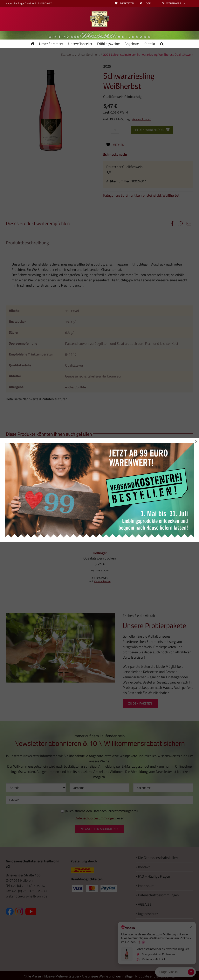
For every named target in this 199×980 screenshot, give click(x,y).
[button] (162, 44)
